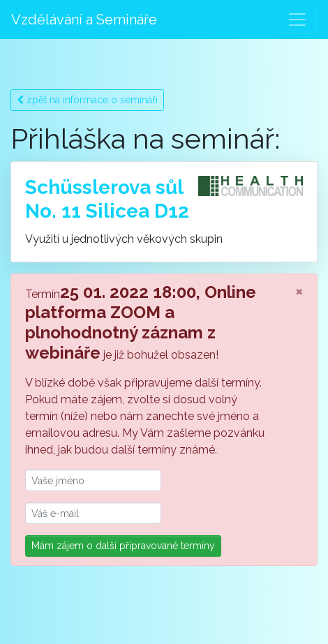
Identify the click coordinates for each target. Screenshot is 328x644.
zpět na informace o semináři (87, 100)
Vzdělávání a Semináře (84, 20)
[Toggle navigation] (297, 20)
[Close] (299, 291)
